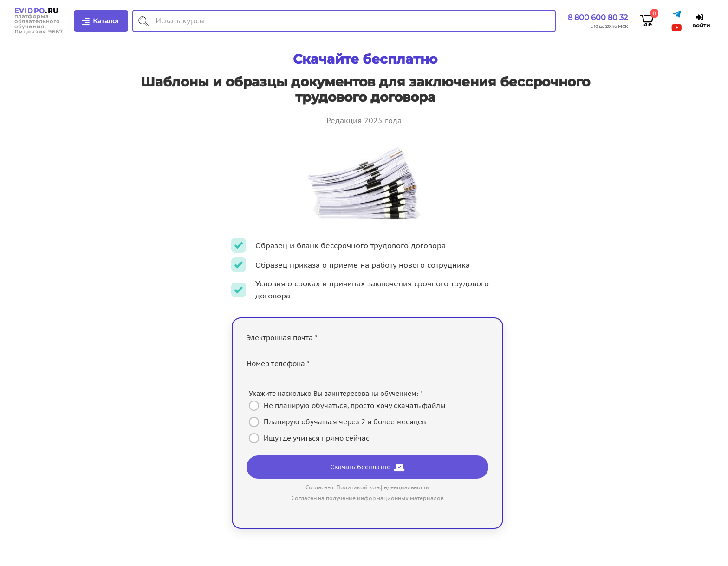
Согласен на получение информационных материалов (368, 498)
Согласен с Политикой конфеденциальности (367, 487)
